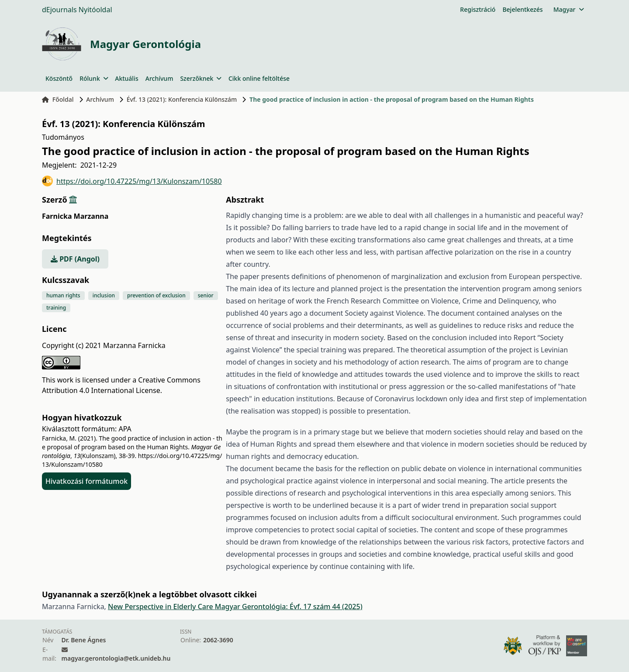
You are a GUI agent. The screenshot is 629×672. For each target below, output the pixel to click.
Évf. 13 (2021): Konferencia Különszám (182, 99)
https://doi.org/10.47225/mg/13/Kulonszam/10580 (132, 181)
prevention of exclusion (156, 295)
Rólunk (94, 78)
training (56, 308)
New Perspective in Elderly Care (161, 607)
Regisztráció (478, 9)
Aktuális (127, 78)
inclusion (104, 295)
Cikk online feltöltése (259, 78)
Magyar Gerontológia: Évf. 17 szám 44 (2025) (289, 607)
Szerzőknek (201, 78)
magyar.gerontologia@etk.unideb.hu (116, 658)
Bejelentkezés (522, 9)
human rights (63, 295)
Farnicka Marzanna (75, 216)
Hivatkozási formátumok (86, 481)
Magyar (569, 9)
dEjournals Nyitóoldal (77, 10)
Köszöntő (59, 78)
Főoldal (58, 99)
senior (206, 295)
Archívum (159, 78)
